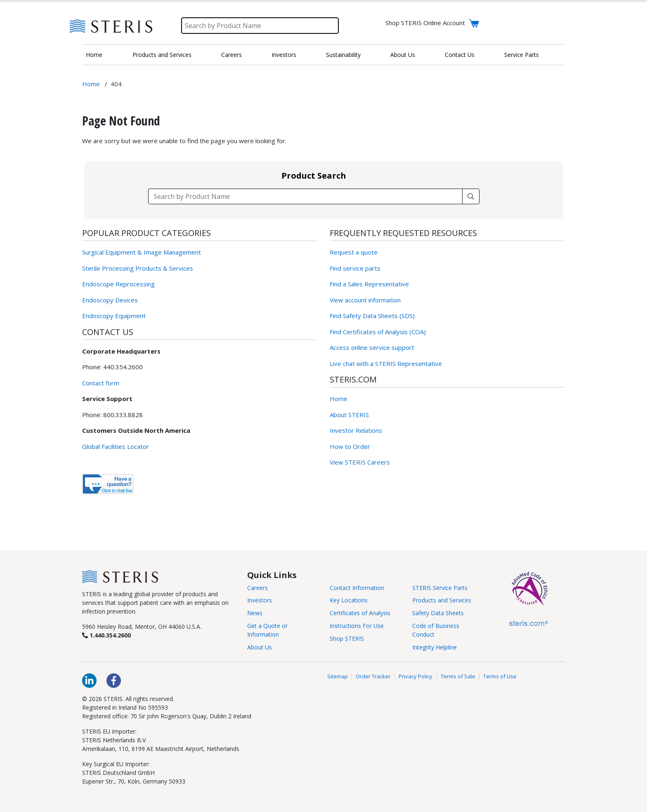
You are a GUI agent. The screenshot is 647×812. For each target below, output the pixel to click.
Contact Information (357, 588)
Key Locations (349, 600)
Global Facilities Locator (116, 446)
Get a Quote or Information (267, 630)
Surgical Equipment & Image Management (142, 252)
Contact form (101, 383)
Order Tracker (373, 677)
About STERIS (349, 415)
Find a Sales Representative (369, 284)
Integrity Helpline (434, 647)
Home (94, 55)
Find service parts (355, 268)
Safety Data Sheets (438, 613)
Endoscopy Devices (110, 300)
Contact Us (460, 55)
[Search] (260, 26)
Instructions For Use (357, 626)
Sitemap (338, 677)
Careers (231, 55)
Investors (284, 55)
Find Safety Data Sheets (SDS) (372, 316)
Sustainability (343, 55)
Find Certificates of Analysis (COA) (378, 332)
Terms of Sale (458, 677)
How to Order (350, 446)
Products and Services (162, 55)
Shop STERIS (347, 639)
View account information (365, 300)
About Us (403, 55)
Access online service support (372, 347)
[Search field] (305, 196)
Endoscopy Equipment (114, 316)
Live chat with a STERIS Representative (386, 364)
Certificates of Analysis (360, 613)
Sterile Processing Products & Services (138, 268)
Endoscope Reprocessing (118, 284)
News (255, 613)
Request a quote (354, 252)
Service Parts (522, 55)
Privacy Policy (416, 677)
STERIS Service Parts (440, 588)
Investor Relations (356, 430)
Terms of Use (500, 677)
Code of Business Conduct (436, 630)
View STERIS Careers (360, 462)
